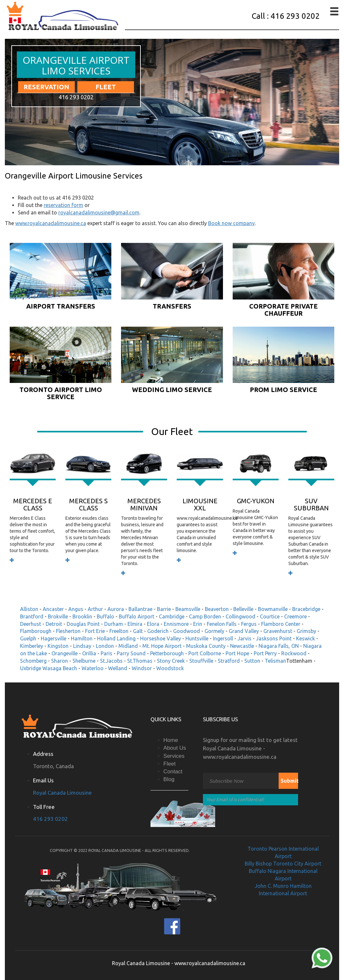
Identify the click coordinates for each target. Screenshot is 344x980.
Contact (173, 772)
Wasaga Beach (60, 668)
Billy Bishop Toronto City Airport (283, 864)
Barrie (164, 609)
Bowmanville (273, 609)
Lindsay (82, 646)
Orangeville (65, 653)
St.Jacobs (111, 661)
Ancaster (53, 609)
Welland (118, 668)
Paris (106, 653)
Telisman (275, 661)
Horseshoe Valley (161, 638)
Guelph (28, 638)
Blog (169, 779)
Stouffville (201, 661)
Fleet (106, 87)
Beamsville (188, 609)
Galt (138, 631)
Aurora (116, 609)
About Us (175, 748)
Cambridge (172, 616)
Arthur (95, 609)
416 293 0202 (50, 819)
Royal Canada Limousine (62, 793)
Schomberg (33, 661)
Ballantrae (140, 609)
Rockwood (294, 653)
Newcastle (242, 646)
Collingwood (240, 616)
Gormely (214, 631)
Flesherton (68, 631)
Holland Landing (116, 638)
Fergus (249, 624)
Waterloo (93, 668)
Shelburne (84, 661)
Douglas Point (83, 624)
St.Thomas (140, 661)
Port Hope (237, 653)
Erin (198, 624)
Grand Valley (244, 631)
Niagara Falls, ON (279, 646)
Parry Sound (131, 653)
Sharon (60, 661)
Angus (76, 609)
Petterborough (167, 653)
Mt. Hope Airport (162, 646)
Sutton (252, 661)
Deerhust (31, 624)
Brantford (32, 616)
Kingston (58, 646)
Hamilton (82, 638)
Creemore (295, 616)
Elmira (135, 624)
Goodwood (187, 631)
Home (171, 740)
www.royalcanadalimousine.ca (51, 223)
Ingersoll (223, 638)
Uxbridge (31, 668)
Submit (289, 781)
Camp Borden (205, 616)
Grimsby (306, 631)
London (105, 646)
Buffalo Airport (137, 616)
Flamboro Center (281, 624)
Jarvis (244, 638)
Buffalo (105, 616)
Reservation (46, 87)
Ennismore (176, 624)
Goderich (158, 631)
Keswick (305, 638)
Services (174, 756)
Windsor (142, 668)
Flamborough (36, 631)
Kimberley (32, 646)
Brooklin (82, 616)
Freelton (119, 631)
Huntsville (197, 638)
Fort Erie (95, 631)
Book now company (231, 223)
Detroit (54, 624)
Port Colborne (205, 653)
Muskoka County (206, 646)
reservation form (63, 205)
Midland (128, 646)
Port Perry (265, 653)
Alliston (29, 609)
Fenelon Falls (222, 624)
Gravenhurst (278, 631)
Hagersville (54, 638)
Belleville (243, 609)
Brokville (58, 616)
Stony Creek (171, 661)
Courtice (270, 616)
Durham (114, 624)
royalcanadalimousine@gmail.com (99, 212)
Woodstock (170, 668)
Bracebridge (306, 609)
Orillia (89, 653)
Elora (153, 624)
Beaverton (217, 609)
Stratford (229, 661)
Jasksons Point (274, 638)
